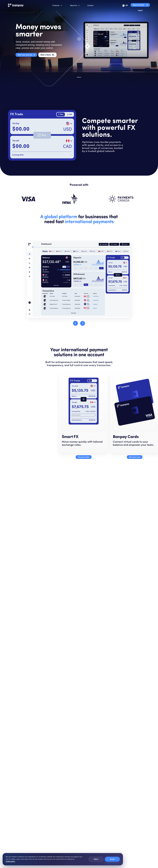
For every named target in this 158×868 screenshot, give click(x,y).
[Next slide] (88, 48)
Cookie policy (10, 861)
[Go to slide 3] (80, 77)
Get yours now (135, 457)
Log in (140, 10)
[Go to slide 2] (78, 77)
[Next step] (83, 323)
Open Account (140, 5)
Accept (112, 859)
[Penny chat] (152, 862)
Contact (90, 5)
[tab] (61, 114)
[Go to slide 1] (77, 77)
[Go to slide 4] (81, 77)
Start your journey (26, 55)
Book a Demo (47, 55)
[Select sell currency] (69, 141)
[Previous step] (75, 323)
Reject (96, 859)
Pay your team (84, 457)
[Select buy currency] (69, 123)
